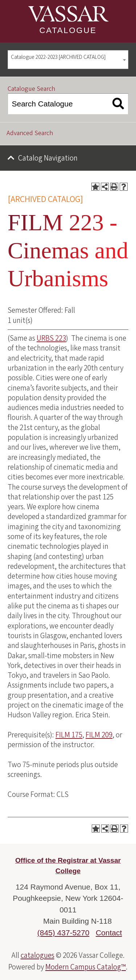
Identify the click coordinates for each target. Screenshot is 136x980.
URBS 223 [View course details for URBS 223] (51, 338)
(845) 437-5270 (63, 933)
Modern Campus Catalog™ (86, 967)
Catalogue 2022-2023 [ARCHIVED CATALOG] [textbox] (58, 57)
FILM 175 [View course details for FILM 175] (69, 735)
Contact (109, 933)
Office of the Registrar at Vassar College (68, 866)
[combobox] (68, 60)
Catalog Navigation (48, 158)
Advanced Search (30, 133)
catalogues (38, 955)
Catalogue (68, 30)
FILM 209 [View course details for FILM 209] (99, 735)
